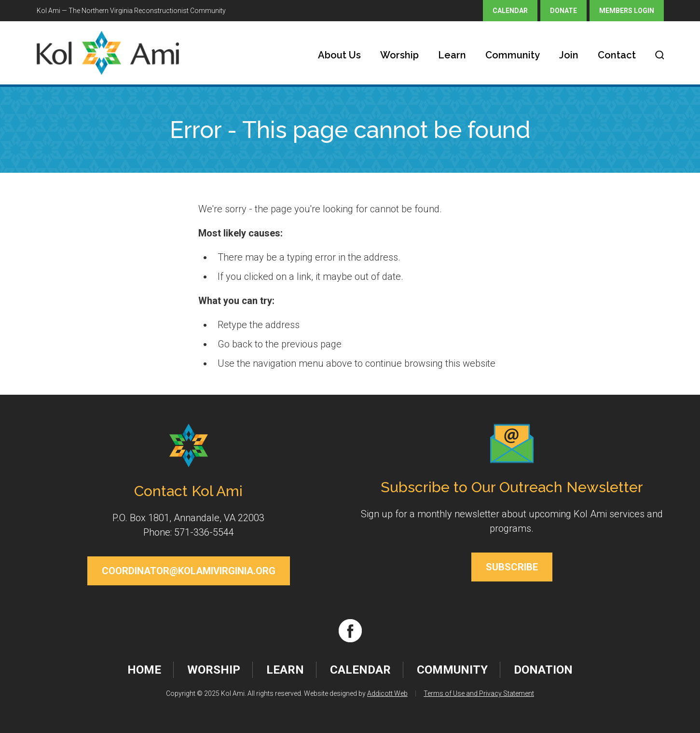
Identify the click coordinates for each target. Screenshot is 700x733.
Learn (452, 55)
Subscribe (512, 567)
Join (569, 55)
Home (144, 670)
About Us (339, 55)
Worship (399, 55)
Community (513, 55)
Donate (563, 11)
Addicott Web (387, 693)
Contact (617, 55)
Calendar (510, 11)
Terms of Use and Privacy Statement (479, 693)
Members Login (627, 11)
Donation (543, 670)
